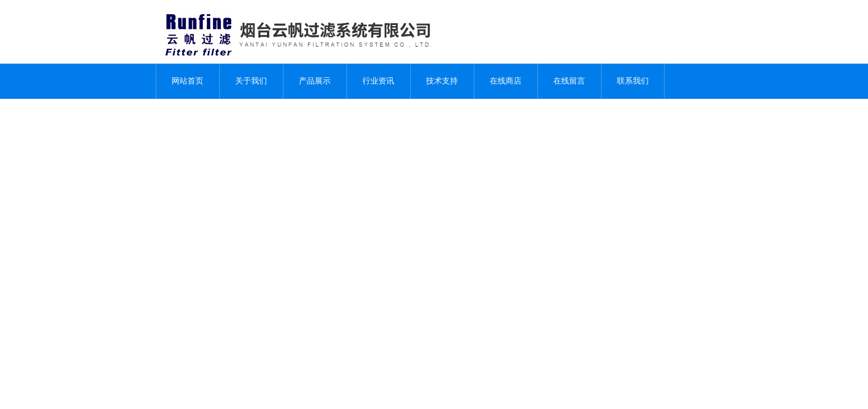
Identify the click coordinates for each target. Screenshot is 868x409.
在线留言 (569, 81)
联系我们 (633, 81)
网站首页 (187, 81)
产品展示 (315, 81)
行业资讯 (378, 81)
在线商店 (506, 81)
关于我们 (251, 81)
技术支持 (442, 81)
